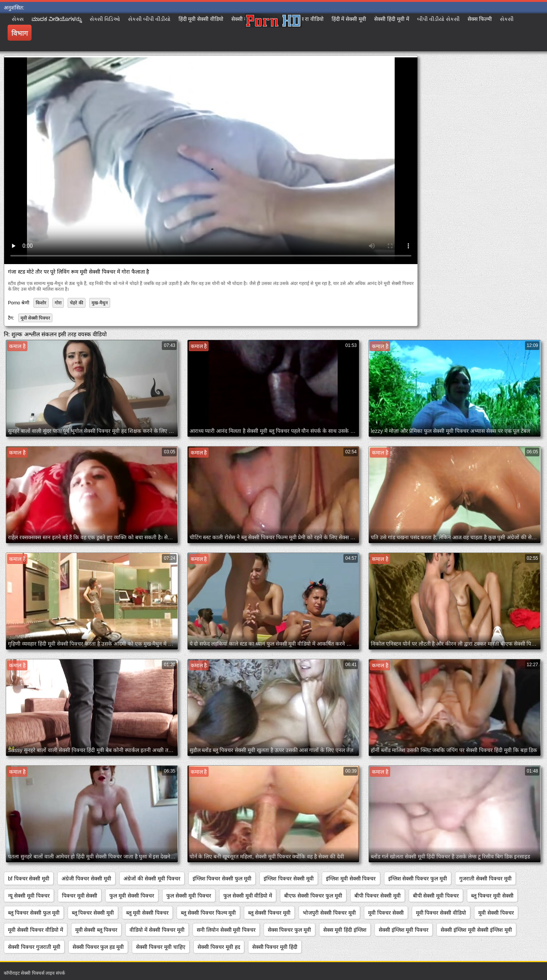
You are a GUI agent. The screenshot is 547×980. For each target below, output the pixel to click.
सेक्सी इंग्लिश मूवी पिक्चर (404, 930)
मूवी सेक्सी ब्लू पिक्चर (96, 930)
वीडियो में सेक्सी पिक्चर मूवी (157, 930)
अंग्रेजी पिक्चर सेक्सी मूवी (86, 879)
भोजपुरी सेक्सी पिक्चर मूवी (329, 913)
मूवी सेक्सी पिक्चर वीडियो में (36, 930)
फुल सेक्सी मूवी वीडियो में (248, 896)
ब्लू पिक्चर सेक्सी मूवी (93, 913)
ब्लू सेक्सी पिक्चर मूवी (269, 913)
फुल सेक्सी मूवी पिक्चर (189, 896)
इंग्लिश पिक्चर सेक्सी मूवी (289, 879)
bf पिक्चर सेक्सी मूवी (29, 879)
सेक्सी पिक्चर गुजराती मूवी (34, 947)
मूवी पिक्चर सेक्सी (386, 913)
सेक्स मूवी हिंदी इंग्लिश (345, 930)
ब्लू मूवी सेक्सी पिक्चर (147, 913)
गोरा (58, 303)
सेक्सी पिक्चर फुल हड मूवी (98, 947)
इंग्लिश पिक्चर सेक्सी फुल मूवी (222, 879)
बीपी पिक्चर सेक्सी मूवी (378, 896)
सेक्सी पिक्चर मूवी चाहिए (161, 947)
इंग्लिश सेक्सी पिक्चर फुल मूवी (418, 879)
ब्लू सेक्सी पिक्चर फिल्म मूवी (209, 913)
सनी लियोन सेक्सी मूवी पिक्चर (226, 930)
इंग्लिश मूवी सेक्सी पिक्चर (351, 879)
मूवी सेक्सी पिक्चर (36, 318)
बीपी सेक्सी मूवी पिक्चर (436, 896)
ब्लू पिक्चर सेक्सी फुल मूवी (34, 913)
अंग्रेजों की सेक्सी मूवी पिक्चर (152, 879)
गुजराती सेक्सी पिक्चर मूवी (485, 879)
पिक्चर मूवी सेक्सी (80, 896)
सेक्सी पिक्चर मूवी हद (219, 947)
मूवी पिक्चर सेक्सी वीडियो (441, 913)
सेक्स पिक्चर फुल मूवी (289, 930)
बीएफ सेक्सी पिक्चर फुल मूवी (313, 896)
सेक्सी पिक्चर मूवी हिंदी (275, 947)
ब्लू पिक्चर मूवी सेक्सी (492, 896)
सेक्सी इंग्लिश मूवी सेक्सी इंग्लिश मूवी (476, 930)
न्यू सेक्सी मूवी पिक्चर (29, 896)
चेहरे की (76, 303)
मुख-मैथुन (100, 303)
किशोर (41, 303)
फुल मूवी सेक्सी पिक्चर (132, 896)
